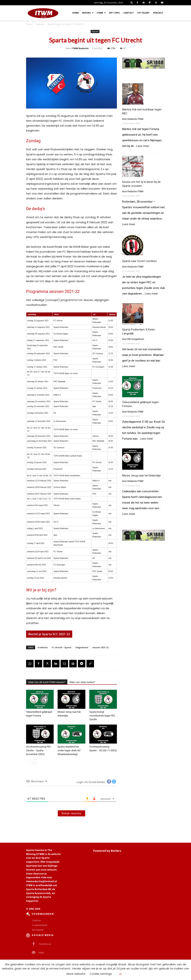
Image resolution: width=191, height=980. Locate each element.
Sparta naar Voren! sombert (139, 261)
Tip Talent (143, 13)
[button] (132, 3)
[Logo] (43, 13)
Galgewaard (82, 647)
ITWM (101, 13)
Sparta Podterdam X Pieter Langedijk (139, 332)
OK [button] (120, 974)
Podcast (158, 13)
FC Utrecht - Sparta (62, 647)
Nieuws (88, 13)
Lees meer (143, 146)
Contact (129, 13)
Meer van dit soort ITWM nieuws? (47, 682)
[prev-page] (28, 762)
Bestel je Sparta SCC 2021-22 (49, 634)
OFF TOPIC (114, 13)
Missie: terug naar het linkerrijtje (141, 476)
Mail (41, 953)
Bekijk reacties (71, 813)
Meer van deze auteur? (82, 682)
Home (76, 13)
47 (123, 48)
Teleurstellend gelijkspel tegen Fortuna (140, 404)
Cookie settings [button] (101, 974)
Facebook (44, 944)
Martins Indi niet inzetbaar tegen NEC (142, 111)
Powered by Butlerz (107, 851)
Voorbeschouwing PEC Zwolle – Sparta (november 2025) (38, 750)
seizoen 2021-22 (100, 647)
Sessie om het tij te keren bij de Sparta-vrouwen (141, 184)
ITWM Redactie (80, 48)
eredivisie (43, 647)
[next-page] (34, 762)
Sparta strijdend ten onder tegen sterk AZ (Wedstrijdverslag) (69, 750)
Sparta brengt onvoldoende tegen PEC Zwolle (102, 716)
